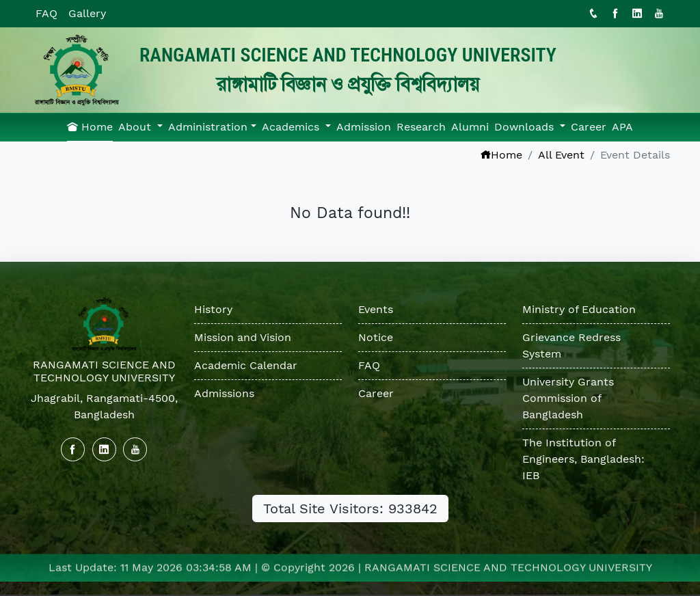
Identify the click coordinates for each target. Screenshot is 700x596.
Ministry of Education (580, 309)
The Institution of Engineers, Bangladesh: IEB (584, 459)
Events (376, 309)
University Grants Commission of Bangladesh (569, 398)
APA (622, 127)
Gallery (87, 13)
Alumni (470, 127)
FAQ (46, 13)
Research (421, 127)
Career (589, 127)
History (213, 309)
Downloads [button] (526, 127)
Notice (376, 337)
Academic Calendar (246, 365)
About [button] (136, 127)
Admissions (224, 393)
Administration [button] (208, 127)
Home (90, 127)
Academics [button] (292, 127)
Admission (364, 127)
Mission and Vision (243, 337)
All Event (561, 155)
